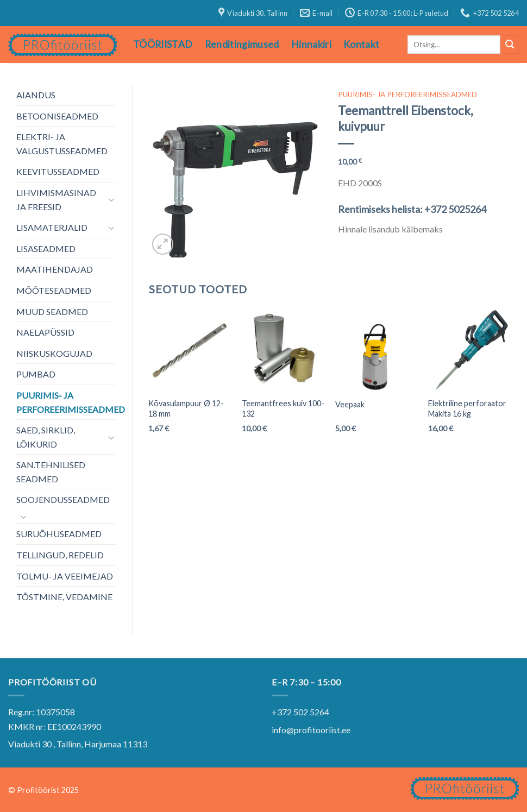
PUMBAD (36, 374)
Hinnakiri (311, 44)
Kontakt (361, 44)
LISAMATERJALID (52, 227)
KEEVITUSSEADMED (58, 171)
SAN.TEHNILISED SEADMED (51, 472)
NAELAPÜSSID (45, 332)
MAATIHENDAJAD (55, 269)
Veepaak (350, 404)
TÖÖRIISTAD (163, 44)
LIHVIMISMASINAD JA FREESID (56, 200)
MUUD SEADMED (52, 311)
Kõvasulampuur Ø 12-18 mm (186, 408)
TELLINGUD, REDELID (60, 555)
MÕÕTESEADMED (54, 290)
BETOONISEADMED (57, 116)
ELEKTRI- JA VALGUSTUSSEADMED (62, 144)
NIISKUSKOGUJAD (54, 353)
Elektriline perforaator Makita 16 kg (467, 408)
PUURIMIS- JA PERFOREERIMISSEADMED (71, 402)
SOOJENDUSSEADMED (63, 499)
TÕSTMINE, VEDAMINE (64, 597)
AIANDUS (36, 95)
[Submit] (510, 45)
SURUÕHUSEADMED (59, 534)
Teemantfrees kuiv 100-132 (283, 408)
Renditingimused (242, 44)
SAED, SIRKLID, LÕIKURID (46, 437)
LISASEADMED (46, 248)
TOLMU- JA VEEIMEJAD (65, 576)
